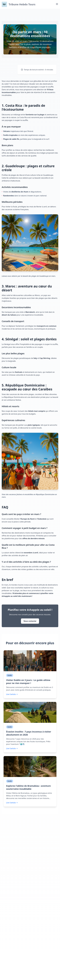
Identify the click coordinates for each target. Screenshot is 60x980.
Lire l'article (12, 694)
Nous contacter (30, 621)
